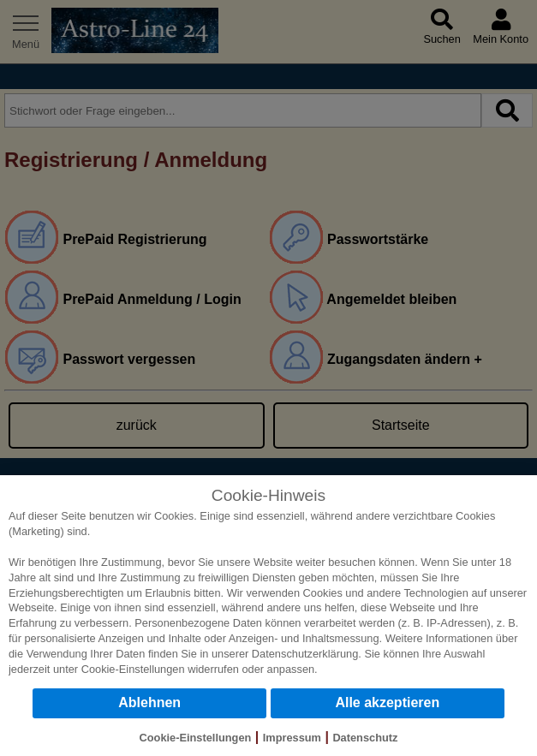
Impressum (292, 738)
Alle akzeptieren (387, 702)
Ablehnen (149, 702)
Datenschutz (365, 738)
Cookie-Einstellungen (133, 669)
